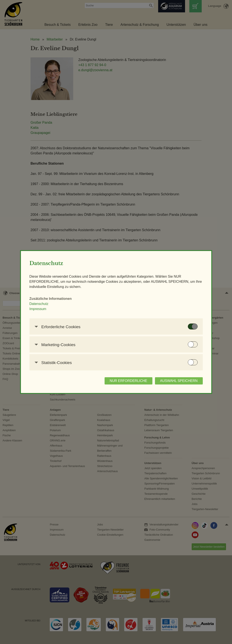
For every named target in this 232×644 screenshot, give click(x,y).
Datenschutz (39, 304)
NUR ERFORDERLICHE (128, 381)
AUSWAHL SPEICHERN (179, 381)
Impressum (38, 309)
